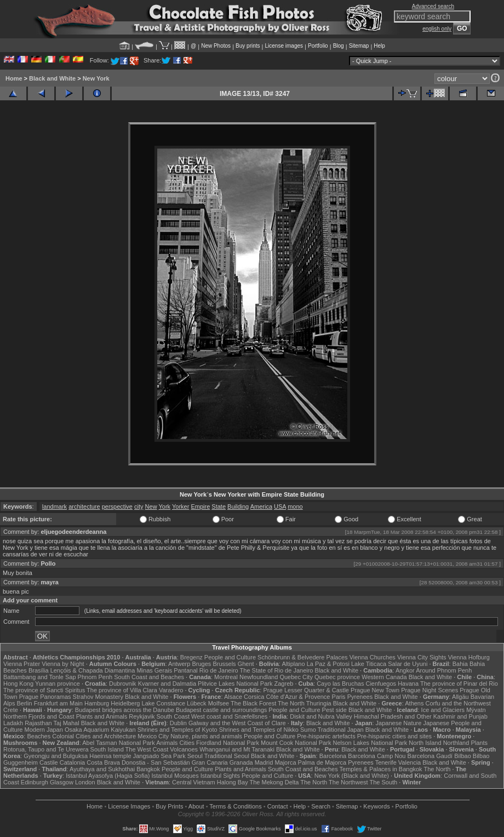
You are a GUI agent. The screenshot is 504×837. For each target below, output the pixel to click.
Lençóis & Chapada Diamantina (93, 670)
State (219, 506)
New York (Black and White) (352, 776)
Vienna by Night (63, 664)
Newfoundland (259, 677)
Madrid (264, 762)
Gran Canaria (210, 762)
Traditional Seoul (227, 756)
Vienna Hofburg (469, 657)
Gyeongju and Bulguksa (56, 756)
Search (321, 806)
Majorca (285, 762)
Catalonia (72, 762)
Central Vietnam (194, 782)
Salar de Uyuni (408, 664)
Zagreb (284, 684)
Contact (278, 806)
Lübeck (196, 703)
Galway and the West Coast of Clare (237, 723)
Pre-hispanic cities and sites (394, 736)
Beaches (39, 736)
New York (96, 78)
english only (437, 29)
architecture (84, 506)
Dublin (178, 723)
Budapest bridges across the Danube (125, 710)
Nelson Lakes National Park (370, 743)
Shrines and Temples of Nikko (259, 730)
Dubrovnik (123, 684)
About (196, 806)
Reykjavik (142, 716)
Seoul (195, 756)
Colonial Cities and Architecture (94, 736)
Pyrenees (360, 697)
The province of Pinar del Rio (459, 684)
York (164, 506)
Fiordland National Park (228, 743)
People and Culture (230, 657)
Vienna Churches (373, 657)
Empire (200, 506)
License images (284, 46)
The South (383, 782)
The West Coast (147, 749)
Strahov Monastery (98, 697)
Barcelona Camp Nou (377, 756)
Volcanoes (184, 749)
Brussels (224, 664)
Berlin (24, 703)
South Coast (173, 716)
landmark (55, 506)
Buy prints (248, 46)
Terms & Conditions (235, 806)
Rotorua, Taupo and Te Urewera (46, 749)
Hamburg (97, 703)
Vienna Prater (22, 664)
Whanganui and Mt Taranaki (237, 749)
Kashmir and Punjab (460, 716)
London (85, 782)
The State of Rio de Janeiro (277, 670)
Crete (11, 710)
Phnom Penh (95, 677)
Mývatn (476, 710)
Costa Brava (103, 762)
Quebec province (337, 677)
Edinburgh (35, 782)
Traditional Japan (341, 730)
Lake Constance (164, 703)
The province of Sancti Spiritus (44, 690)
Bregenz (191, 657)
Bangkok (148, 769)
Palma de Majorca (322, 762)
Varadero (171, 690)
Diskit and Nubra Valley (321, 716)
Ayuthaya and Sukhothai (102, 769)
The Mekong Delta (274, 782)
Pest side (334, 710)
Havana (408, 684)
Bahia (460, 664)
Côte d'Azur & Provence (298, 697)
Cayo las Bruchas (340, 684)
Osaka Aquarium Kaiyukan (100, 730)
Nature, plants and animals (206, 736)
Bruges (201, 664)
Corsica (254, 697)
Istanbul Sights (220, 776)
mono (295, 506)
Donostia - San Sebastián (156, 762)
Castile (49, 762)
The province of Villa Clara (122, 690)
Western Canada (384, 677)
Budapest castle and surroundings (221, 710)
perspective (117, 506)
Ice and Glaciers (443, 710)
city (139, 506)
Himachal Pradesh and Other (393, 716)
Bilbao (463, 756)
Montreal (226, 677)
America (261, 506)
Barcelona (333, 756)
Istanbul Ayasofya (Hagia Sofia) (108, 776)
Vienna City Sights (422, 657)
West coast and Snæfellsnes (229, 716)
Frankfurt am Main (58, 703)
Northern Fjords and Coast (39, 716)
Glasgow (62, 782)
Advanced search (433, 6)
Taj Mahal (67, 723)
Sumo (308, 730)
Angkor (405, 670)
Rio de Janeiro (219, 670)
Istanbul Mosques (175, 776)
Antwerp (179, 664)
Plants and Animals (102, 716)
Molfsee (219, 703)
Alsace (233, 697)
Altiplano (293, 664)
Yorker (181, 506)
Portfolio (318, 46)
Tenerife (386, 762)
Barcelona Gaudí (430, 756)
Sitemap (359, 46)
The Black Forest (253, 703)
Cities (187, 743)
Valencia (409, 762)
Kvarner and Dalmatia (167, 684)
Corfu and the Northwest (458, 703)
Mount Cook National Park (296, 743)
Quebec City (296, 677)
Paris (339, 697)
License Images (129, 806)
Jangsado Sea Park (159, 756)
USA (280, 506)
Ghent (246, 664)
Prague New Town (375, 690)
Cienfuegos (381, 684)
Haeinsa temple (110, 756)
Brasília (39, 670)
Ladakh (13, 723)
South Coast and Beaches (149, 677)
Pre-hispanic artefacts (326, 736)
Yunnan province (58, 684)
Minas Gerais (154, 670)
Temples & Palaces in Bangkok (381, 769)
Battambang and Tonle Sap (40, 677)
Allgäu (460, 697)
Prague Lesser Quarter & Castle (306, 690)
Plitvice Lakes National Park (235, 684)
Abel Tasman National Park (118, 743)
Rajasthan (38, 723)
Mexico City (153, 736)
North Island (425, 743)
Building (238, 506)
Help (379, 46)
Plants (479, 743)
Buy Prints (169, 806)
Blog (339, 46)
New (151, 506)
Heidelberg (125, 703)
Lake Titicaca (369, 664)
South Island (107, 749)
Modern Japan (44, 730)
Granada (241, 762)
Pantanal (185, 670)
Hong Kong (18, 684)
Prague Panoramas (45, 697)
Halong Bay (233, 782)
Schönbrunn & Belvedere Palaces (303, 657)
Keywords (376, 806)
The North (291, 703)
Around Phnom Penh (444, 670)
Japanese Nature (399, 723)
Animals (167, 743)
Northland (456, 743)
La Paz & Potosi (328, 664)
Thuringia (319, 703)
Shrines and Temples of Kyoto (177, 730)
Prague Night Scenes (429, 690)
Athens (414, 703)
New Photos (216, 46)
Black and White (52, 78)
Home (14, 78)
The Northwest (348, 782)
